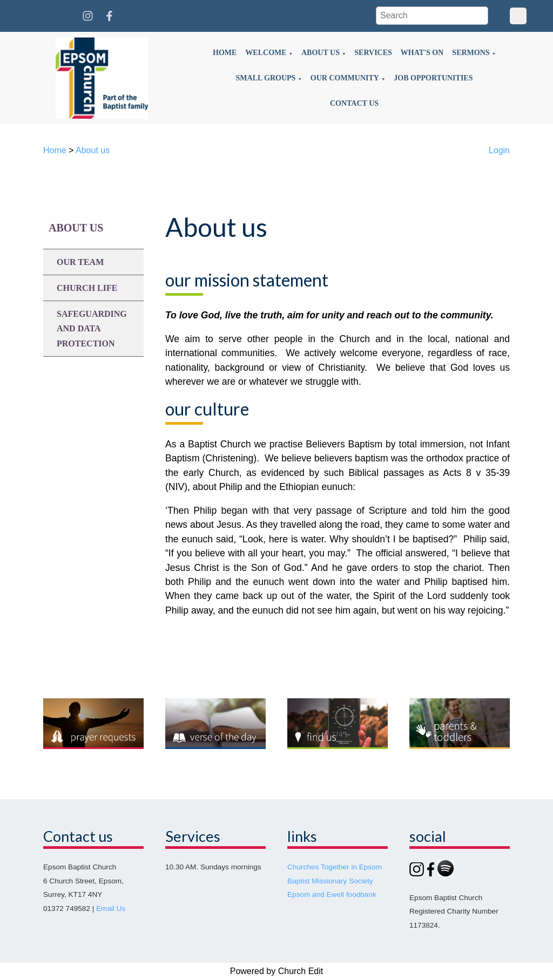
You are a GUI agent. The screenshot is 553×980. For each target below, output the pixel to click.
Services (373, 53)
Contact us (354, 103)
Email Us (111, 908)
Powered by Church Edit (277, 971)
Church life (87, 288)
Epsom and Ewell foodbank (332, 894)
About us (321, 53)
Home (225, 53)
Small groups (266, 78)
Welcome (266, 53)
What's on (422, 53)
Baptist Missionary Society (330, 881)
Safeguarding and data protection (92, 328)
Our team (80, 262)
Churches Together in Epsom (335, 867)
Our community (345, 78)
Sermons (471, 53)
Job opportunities (433, 78)
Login (499, 150)
